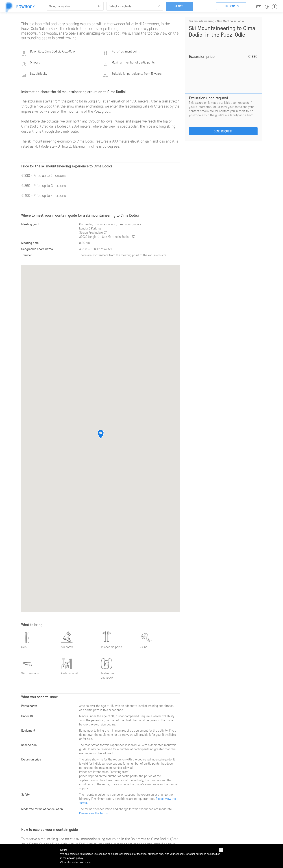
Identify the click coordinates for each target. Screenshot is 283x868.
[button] (221, 850)
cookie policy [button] (75, 858)
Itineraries (231, 6)
